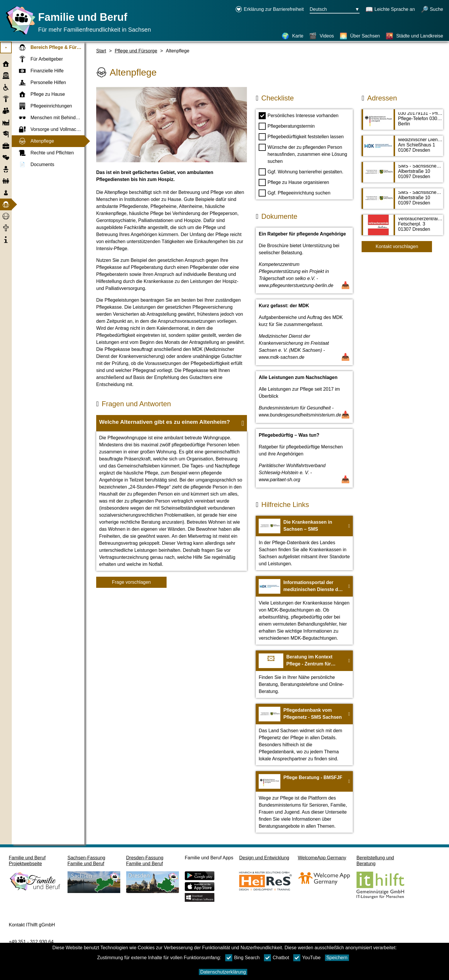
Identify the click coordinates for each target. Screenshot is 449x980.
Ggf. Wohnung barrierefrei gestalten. (301, 172)
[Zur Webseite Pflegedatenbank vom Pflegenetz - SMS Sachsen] (304, 735)
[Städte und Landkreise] (414, 36)
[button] (172, 423)
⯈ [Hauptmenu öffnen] (6, 48)
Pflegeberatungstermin (287, 126)
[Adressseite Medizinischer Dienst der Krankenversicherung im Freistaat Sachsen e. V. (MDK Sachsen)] (402, 149)
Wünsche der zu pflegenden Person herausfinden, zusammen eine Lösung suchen (303, 154)
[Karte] (292, 36)
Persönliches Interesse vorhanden (299, 116)
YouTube (307, 958)
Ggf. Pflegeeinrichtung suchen (294, 193)
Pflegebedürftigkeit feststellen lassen (301, 137)
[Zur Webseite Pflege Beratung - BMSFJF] (304, 802)
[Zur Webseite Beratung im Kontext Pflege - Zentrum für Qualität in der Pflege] (304, 674)
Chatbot (277, 958)
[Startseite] (19, 34)
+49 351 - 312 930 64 (31, 942)
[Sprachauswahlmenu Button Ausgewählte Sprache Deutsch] (335, 10)
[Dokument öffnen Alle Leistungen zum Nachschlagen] (304, 397)
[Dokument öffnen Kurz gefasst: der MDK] (304, 332)
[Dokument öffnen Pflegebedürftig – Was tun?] (304, 458)
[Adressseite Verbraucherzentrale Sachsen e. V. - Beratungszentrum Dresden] (402, 228)
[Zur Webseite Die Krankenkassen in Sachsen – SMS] (304, 543)
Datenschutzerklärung (223, 972)
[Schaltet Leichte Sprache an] (390, 10)
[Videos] (322, 36)
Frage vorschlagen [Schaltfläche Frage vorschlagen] (132, 582)
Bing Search (242, 958)
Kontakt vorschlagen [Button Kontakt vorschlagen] (397, 246)
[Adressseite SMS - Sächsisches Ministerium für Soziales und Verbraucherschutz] (402, 175)
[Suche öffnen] (432, 10)
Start (101, 51)
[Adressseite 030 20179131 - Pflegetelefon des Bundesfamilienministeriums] (402, 122)
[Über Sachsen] (360, 36)
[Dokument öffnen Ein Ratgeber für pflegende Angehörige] (304, 261)
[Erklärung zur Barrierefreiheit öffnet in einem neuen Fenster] (270, 10)
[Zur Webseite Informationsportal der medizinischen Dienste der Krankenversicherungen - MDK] (304, 610)
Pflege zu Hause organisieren (294, 182)
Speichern (337, 958)
